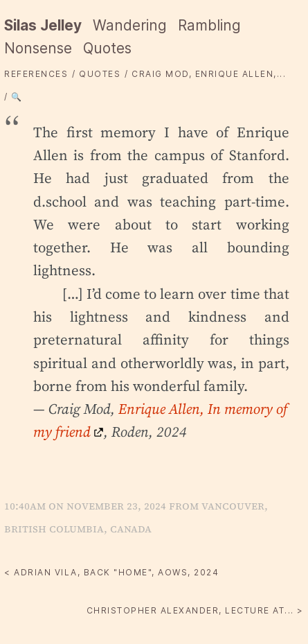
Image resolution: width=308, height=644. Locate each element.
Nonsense (38, 48)
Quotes (107, 48)
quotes (100, 74)
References (36, 74)
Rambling (209, 25)
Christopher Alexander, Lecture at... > (195, 610)
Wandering (130, 25)
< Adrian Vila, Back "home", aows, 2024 (111, 572)
